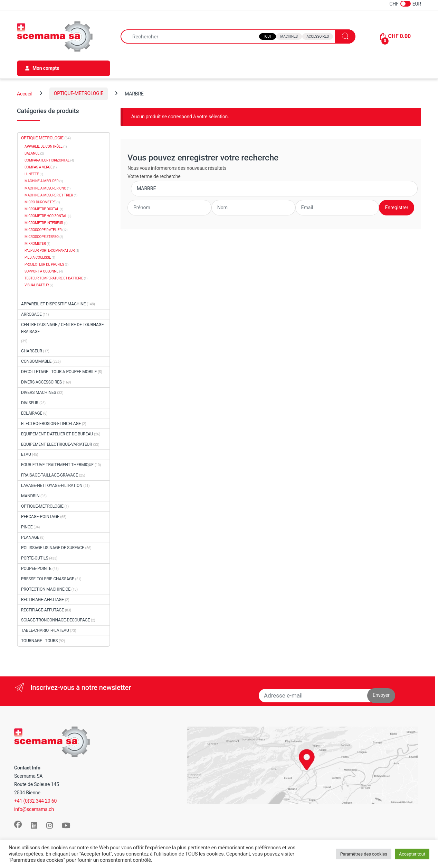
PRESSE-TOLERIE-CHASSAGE (48, 579)
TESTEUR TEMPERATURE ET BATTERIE (54, 278)
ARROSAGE (31, 314)
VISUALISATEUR (37, 285)
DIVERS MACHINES (39, 393)
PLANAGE (30, 537)
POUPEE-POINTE (36, 569)
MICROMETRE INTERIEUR (44, 223)
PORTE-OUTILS (35, 558)
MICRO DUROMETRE (40, 202)
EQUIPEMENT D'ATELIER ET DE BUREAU (57, 434)
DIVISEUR (30, 403)
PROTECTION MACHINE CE (46, 589)
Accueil (25, 93)
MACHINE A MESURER (41, 181)
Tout (268, 36)
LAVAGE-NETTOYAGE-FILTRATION (52, 486)
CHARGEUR (32, 351)
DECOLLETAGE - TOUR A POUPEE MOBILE (59, 372)
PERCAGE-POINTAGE (40, 517)
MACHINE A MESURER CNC (45, 188)
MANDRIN (30, 496)
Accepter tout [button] (412, 854)
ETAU (26, 454)
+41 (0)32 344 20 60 (35, 801)
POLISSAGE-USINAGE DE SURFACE (53, 548)
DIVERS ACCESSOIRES (41, 382)
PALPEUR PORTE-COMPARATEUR (50, 251)
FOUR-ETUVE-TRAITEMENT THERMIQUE (57, 465)
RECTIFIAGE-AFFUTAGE (42, 600)
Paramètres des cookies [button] (364, 854)
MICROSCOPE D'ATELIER (43, 230)
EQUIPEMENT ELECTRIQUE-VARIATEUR (57, 444)
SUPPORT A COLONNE (41, 271)
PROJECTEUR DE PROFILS (44, 264)
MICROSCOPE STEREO (42, 237)
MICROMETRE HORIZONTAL (46, 216)
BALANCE (32, 153)
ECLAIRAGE (32, 413)
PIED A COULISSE (38, 257)
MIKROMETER (35, 244)
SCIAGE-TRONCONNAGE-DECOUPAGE (55, 620)
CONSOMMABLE (36, 361)
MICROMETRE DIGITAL (42, 209)
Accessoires (317, 36)
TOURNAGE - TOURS (39, 641)
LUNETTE (32, 174)
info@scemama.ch (34, 809)
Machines (289, 36)
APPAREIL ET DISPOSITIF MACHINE (53, 304)
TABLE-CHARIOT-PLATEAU (45, 630)
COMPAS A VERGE (38, 167)
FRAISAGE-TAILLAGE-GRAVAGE (50, 475)
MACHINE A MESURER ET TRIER (49, 195)
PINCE (27, 527)
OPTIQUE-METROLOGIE (79, 93)
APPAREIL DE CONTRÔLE (44, 146)
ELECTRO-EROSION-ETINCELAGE (51, 424)
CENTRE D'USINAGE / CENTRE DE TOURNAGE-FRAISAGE (63, 328)
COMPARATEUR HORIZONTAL (47, 160)
